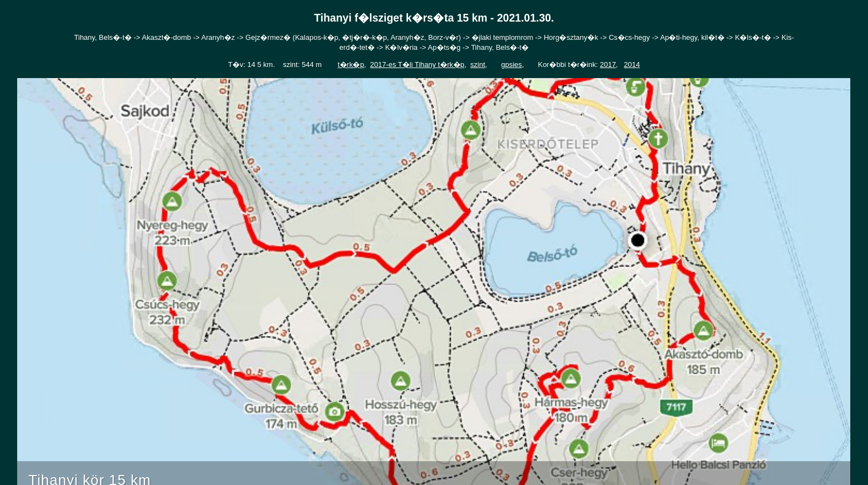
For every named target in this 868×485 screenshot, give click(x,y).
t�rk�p (351, 65)
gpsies (512, 65)
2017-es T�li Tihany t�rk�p (417, 65)
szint (478, 65)
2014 (632, 65)
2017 (608, 65)
